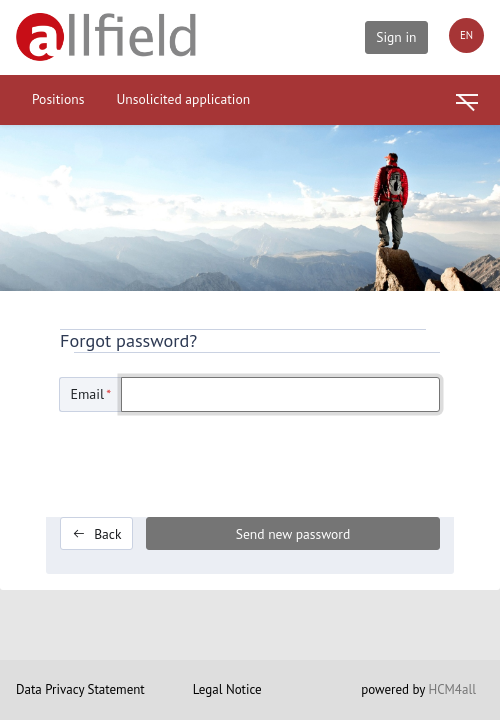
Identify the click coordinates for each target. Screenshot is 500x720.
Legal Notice (227, 689)
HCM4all (452, 689)
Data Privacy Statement (80, 689)
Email (91, 394)
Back (97, 534)
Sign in (396, 37)
